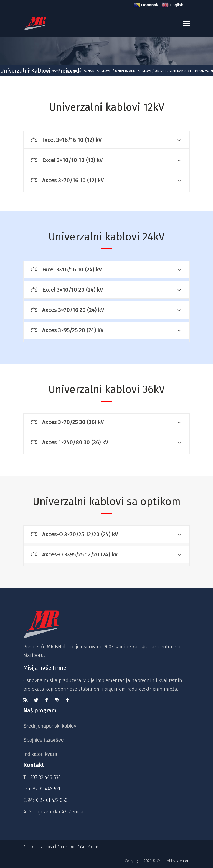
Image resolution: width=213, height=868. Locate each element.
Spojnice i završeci (44, 740)
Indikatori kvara (40, 754)
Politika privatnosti (39, 847)
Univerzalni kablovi (133, 71)
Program (50, 71)
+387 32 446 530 (44, 777)
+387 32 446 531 (44, 789)
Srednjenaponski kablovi (87, 71)
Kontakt (94, 847)
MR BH (33, 71)
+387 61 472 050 (51, 800)
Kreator (183, 861)
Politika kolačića (71, 847)
